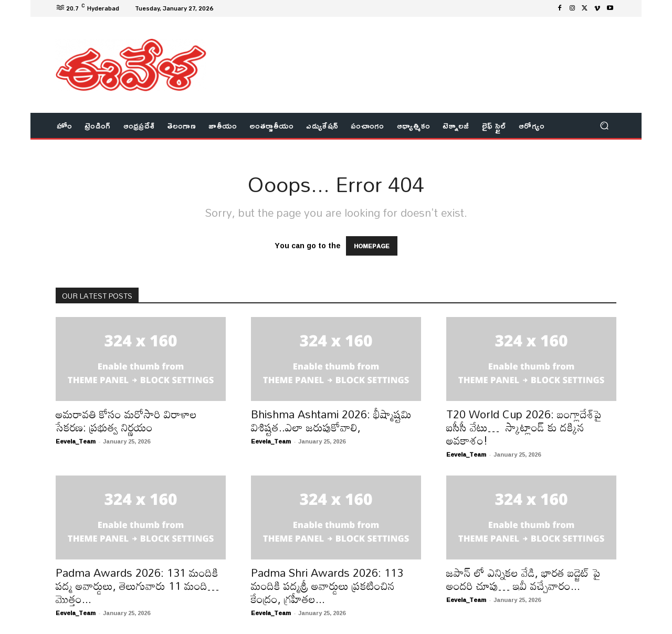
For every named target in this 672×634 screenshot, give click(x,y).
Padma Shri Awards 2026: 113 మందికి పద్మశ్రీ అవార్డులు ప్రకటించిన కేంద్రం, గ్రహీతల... (327, 586)
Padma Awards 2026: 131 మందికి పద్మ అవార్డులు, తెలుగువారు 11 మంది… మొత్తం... (137, 586)
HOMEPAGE (372, 246)
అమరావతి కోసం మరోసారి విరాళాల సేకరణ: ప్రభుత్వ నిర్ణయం (126, 421)
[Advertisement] (423, 51)
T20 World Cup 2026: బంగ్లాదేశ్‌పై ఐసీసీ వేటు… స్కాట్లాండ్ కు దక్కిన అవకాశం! (524, 427)
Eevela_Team (76, 441)
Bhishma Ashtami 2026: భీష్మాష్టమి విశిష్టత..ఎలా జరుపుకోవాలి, (331, 421)
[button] (604, 126)
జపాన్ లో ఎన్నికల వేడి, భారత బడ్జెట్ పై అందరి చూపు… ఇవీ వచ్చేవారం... (523, 579)
